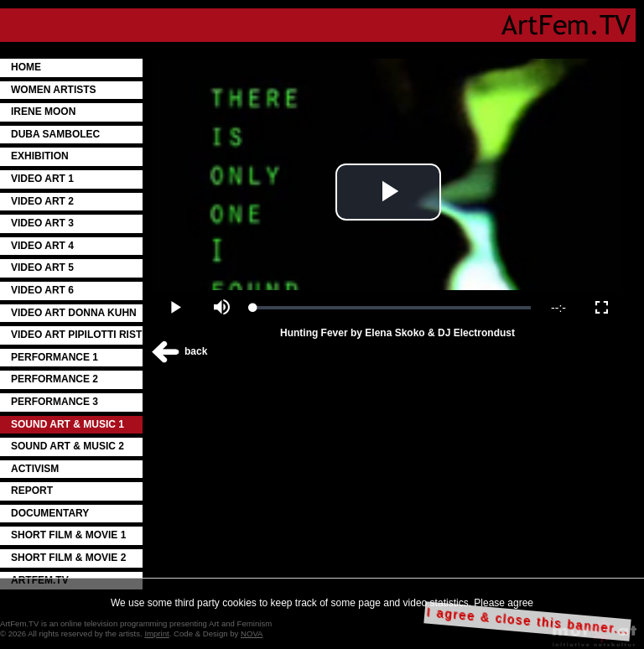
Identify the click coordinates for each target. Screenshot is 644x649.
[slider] (392, 308)
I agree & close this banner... (528, 621)
